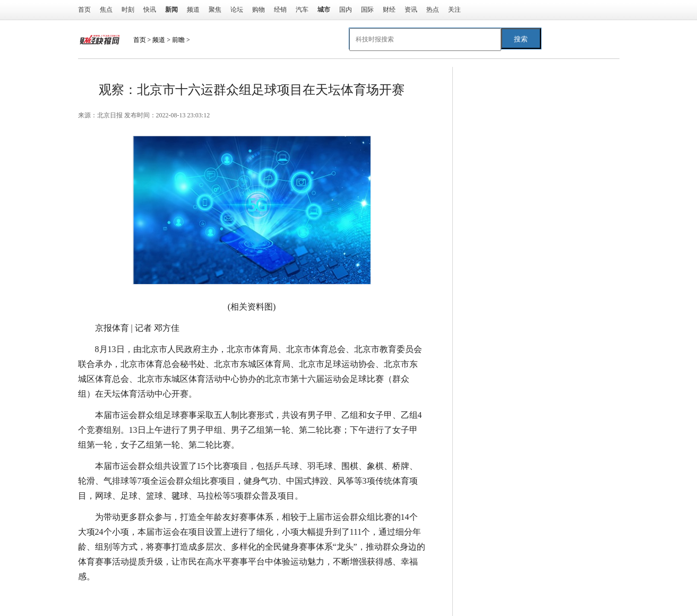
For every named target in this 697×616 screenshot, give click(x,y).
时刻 (128, 10)
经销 (280, 10)
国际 (367, 10)
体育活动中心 (210, 598)
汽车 (302, 10)
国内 (346, 10)
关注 (454, 10)
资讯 (411, 10)
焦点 (106, 10)
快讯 (150, 10)
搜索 (521, 39)
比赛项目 (254, 598)
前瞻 (178, 40)
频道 (193, 10)
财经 (389, 10)
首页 (84, 10)
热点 (433, 10)
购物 (259, 10)
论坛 (237, 10)
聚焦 (215, 10)
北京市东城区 (157, 598)
